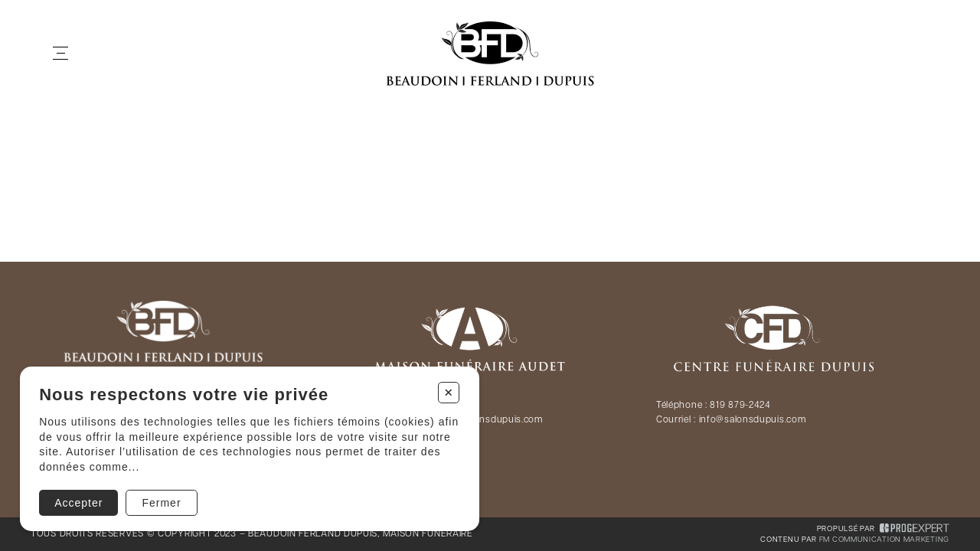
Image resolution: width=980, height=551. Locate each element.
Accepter (78, 503)
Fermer (161, 503)
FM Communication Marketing (884, 540)
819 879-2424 (740, 406)
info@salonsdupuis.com (753, 420)
